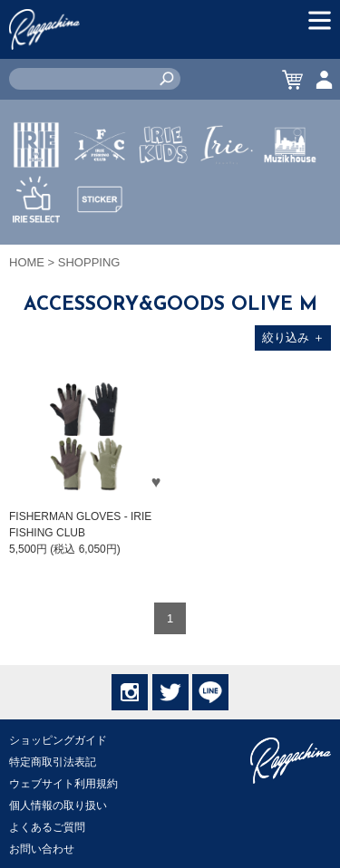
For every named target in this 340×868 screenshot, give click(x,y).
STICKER (100, 242)
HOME (27, 262)
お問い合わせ (42, 849)
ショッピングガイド (58, 740)
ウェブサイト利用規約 (63, 784)
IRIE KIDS (164, 198)
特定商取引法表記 (53, 762)
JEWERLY (227, 188)
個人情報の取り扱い (58, 805)
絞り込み (293, 338)
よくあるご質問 (47, 827)
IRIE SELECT (36, 253)
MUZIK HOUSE (291, 198)
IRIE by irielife (36, 198)
